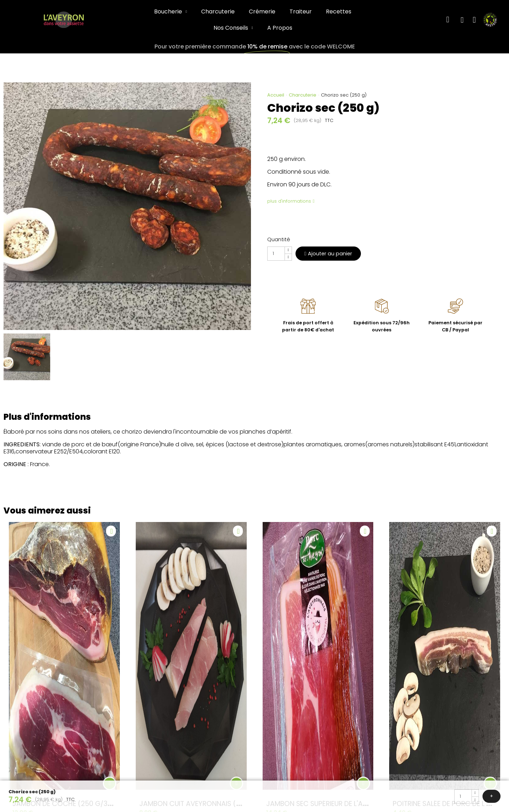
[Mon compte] (462, 20)
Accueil (276, 95)
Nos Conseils (233, 28)
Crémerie (262, 11)
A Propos (280, 28)
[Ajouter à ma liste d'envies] (111, 531)
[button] (448, 20)
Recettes (339, 11)
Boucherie (171, 12)
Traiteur (301, 11)
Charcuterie (218, 11)
